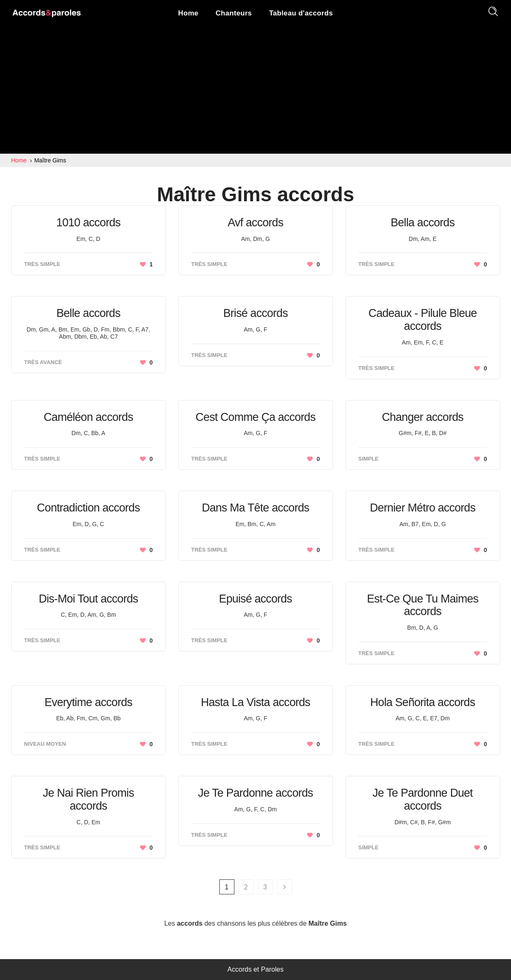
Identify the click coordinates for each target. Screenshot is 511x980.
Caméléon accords (89, 417)
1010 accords (89, 223)
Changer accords (423, 417)
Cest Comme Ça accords (255, 417)
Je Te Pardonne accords (255, 793)
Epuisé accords (255, 599)
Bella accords (423, 223)
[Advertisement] (255, 91)
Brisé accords (255, 313)
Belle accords (88, 313)
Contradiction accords (88, 508)
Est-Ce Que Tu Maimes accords (423, 605)
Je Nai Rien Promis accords (88, 799)
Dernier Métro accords (422, 508)
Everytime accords (88, 702)
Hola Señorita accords (423, 702)
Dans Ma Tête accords (255, 508)
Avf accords (255, 223)
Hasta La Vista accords (256, 702)
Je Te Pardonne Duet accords (423, 799)
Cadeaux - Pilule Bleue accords (423, 320)
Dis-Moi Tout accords (89, 599)
